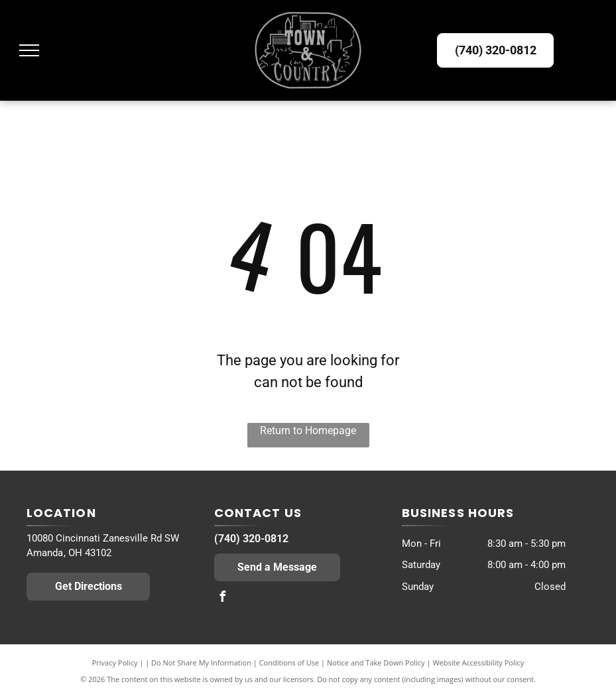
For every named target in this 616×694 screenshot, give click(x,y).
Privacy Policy (115, 663)
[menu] (29, 50)
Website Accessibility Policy (478, 663)
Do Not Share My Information (201, 663)
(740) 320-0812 (251, 539)
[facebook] (223, 598)
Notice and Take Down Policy (376, 663)
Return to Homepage (308, 431)
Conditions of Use (289, 663)
